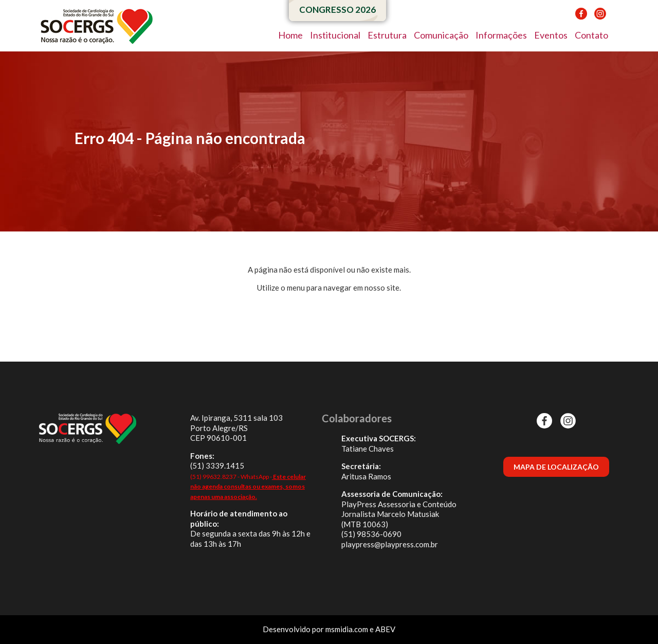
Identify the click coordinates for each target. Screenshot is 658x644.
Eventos (551, 35)
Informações (501, 35)
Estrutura (387, 35)
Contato (591, 35)
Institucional (335, 35)
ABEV (385, 629)
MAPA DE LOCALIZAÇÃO (556, 467)
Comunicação (441, 35)
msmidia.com (347, 629)
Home (290, 35)
